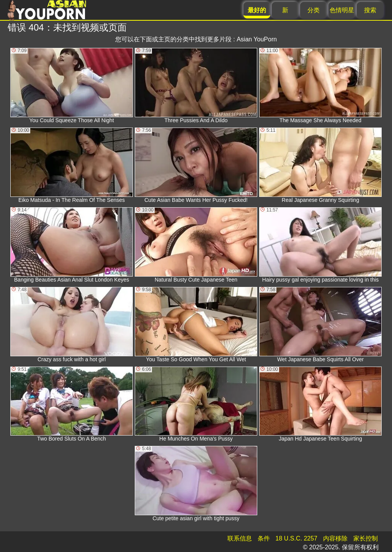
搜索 (370, 10)
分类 (314, 10)
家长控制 (366, 538)
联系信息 (240, 538)
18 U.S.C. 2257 (296, 538)
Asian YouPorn (257, 39)
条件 (264, 538)
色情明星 (342, 10)
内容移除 (335, 538)
